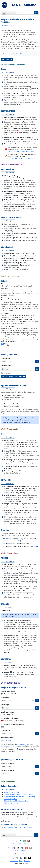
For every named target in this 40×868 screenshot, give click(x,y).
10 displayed (8, 437)
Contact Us (25, 844)
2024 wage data (25, 744)
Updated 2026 (7, 26)
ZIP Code (5, 369)
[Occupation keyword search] (25, 13)
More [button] (22, 54)
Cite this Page (23, 851)
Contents (6, 60)
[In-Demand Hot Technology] (5, 119)
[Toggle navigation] (4, 13)
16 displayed (8, 72)
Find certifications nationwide (14, 376)
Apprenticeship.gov (9, 420)
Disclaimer (27, 861)
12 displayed (8, 221)
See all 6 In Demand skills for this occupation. (21, 158)
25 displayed (8, 389)
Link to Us (16, 851)
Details (15, 54)
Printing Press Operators (12, 803)
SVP (2, 344)
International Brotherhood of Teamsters (17, 827)
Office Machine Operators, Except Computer (19, 795)
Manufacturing (6, 740)
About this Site (14, 861)
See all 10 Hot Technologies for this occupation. (22, 151)
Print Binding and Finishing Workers (16, 801)
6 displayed (8, 483)
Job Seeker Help (16, 844)
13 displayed (8, 114)
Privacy (21, 861)
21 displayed (8, 173)
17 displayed (8, 561)
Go (36, 13)
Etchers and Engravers (11, 793)
